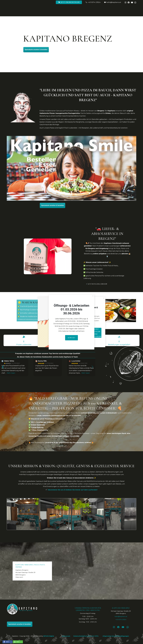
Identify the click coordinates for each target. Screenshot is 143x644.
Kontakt (72, 338)
